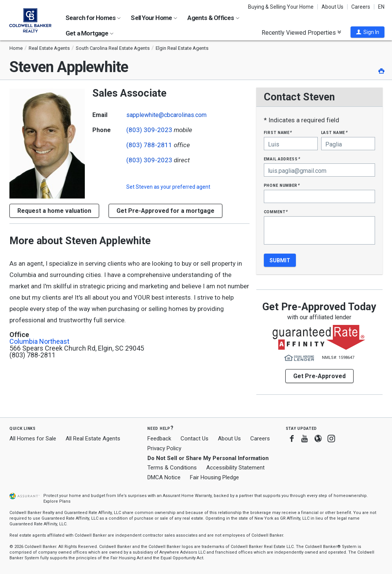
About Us (332, 7)
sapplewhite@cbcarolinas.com (166, 115)
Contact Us (194, 439)
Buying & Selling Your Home (281, 7)
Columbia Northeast (39, 342)
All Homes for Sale (33, 439)
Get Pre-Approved (319, 376)
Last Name (335, 132)
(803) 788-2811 (149, 145)
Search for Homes (93, 18)
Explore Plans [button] (57, 501)
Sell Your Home (154, 18)
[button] (367, 32)
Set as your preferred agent (168, 187)
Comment (276, 212)
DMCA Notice (164, 477)
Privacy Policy (164, 448)
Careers (361, 7)
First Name (278, 132)
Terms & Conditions (172, 468)
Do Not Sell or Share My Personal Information (208, 458)
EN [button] (381, 7)
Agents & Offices (213, 18)
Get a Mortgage (90, 33)
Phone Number (282, 185)
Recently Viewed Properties (301, 32)
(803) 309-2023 (149, 130)
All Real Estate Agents (93, 439)
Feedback (159, 439)
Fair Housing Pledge (214, 477)
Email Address (282, 159)
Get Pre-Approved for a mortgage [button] (165, 211)
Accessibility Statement (235, 468)
